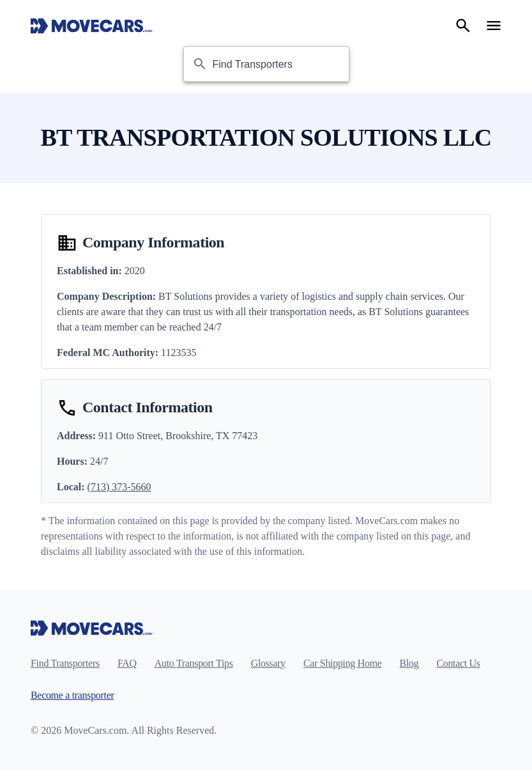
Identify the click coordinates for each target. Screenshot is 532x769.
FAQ (127, 663)
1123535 (179, 353)
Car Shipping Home (343, 663)
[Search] (463, 26)
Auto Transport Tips (194, 663)
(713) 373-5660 (119, 487)
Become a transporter (72, 695)
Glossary (268, 663)
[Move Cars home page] (92, 26)
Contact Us (458, 663)
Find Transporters (65, 663)
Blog (409, 663)
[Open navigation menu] (494, 26)
